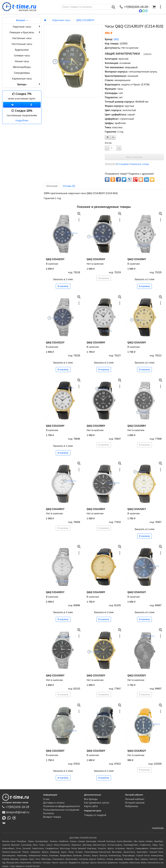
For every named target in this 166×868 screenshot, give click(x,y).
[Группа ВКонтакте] (12, 105)
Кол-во (108, 143)
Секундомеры (22, 73)
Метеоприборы (22, 67)
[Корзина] (154, 7)
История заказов (135, 803)
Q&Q (116, 39)
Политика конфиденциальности (61, 806)
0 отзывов (122, 164)
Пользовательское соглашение (61, 810)
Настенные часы (22, 38)
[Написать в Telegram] (15, 818)
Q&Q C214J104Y (55, 426)
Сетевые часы (22, 56)
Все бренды (91, 799)
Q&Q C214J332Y (96, 751)
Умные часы (22, 61)
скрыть (148, 54)
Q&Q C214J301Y (55, 509)
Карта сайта (91, 806)
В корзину (63, 286)
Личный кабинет (135, 799)
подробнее (22, 120)
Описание (52, 186)
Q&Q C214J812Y (137, 751)
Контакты (49, 813)
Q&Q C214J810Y (85, 20)
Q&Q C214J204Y (137, 259)
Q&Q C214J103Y (137, 343)
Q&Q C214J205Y (137, 426)
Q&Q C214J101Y (137, 509)
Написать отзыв (139, 164)
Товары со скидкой (95, 815)
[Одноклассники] (31, 105)
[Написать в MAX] (5, 818)
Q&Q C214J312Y (137, 592)
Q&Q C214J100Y (96, 592)
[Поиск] (85, 7)
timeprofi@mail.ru (16, 812)
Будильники (22, 50)
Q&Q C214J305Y (96, 426)
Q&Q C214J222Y (137, 675)
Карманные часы (22, 79)
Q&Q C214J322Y (55, 751)
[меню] (161, 7)
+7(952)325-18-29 (16, 807)
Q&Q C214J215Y (55, 259)
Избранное (132, 806)
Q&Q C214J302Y (96, 509)
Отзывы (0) (69, 186)
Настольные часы (22, 44)
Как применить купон (97, 803)
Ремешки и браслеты (25, 32)
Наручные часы (27, 26)
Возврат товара (52, 817)
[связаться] (135, 7)
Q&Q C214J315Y (96, 259)
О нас (46, 799)
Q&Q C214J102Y (96, 675)
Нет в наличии (134, 157)
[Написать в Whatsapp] (10, 818)
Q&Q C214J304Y (96, 343)
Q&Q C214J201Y (55, 592)
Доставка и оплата (54, 803)
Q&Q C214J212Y (55, 343)
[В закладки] (108, 137)
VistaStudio (158, 828)
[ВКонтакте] (5, 823)
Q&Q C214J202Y (55, 675)
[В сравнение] (113, 137)
